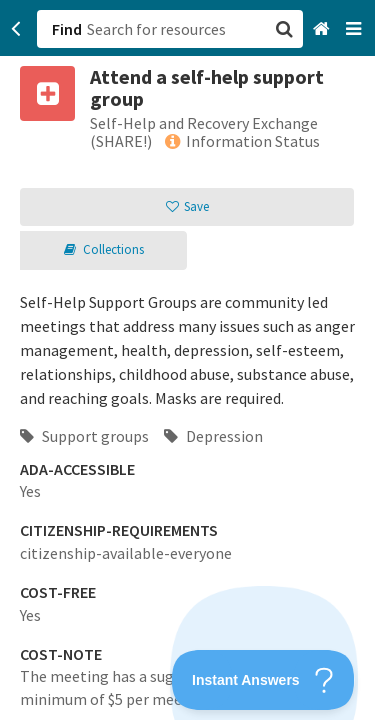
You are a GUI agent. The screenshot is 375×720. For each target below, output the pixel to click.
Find (67, 29)
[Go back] (16, 29)
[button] (187, 360)
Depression (213, 436)
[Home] (323, 29)
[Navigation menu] (355, 29)
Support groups (84, 436)
